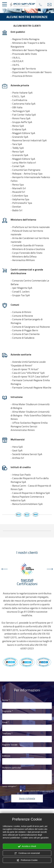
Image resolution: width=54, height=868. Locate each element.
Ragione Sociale (10, 745)
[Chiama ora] (40, 4)
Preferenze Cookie (27, 860)
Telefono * (7, 733)
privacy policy (45, 791)
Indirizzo (6, 756)
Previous (4, 569)
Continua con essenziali (27, 853)
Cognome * (8, 711)
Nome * (6, 700)
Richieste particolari (12, 768)
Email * (6, 722)
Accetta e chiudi (27, 846)
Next (50, 569)
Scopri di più (27, 580)
